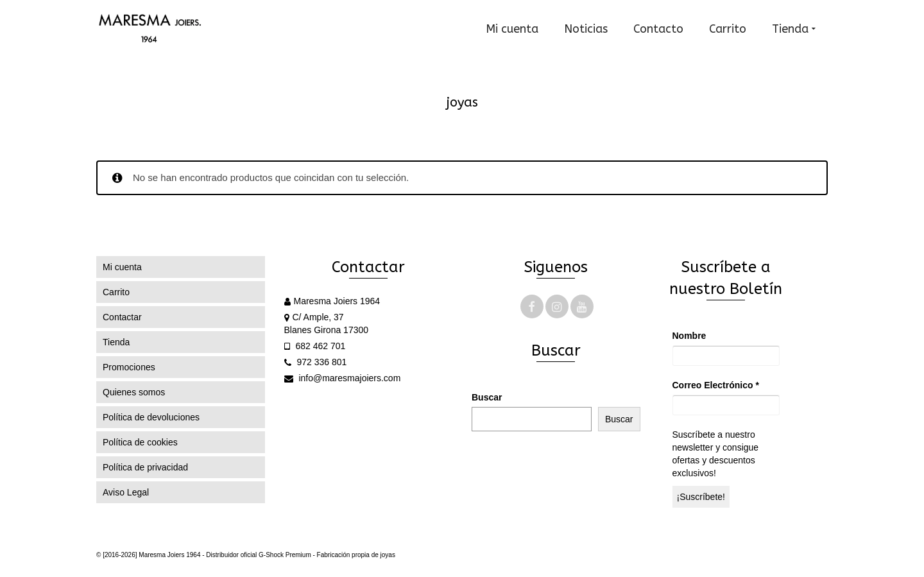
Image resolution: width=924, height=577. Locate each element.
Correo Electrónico (716, 385)
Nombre (689, 336)
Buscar (487, 397)
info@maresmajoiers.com (343, 378)
